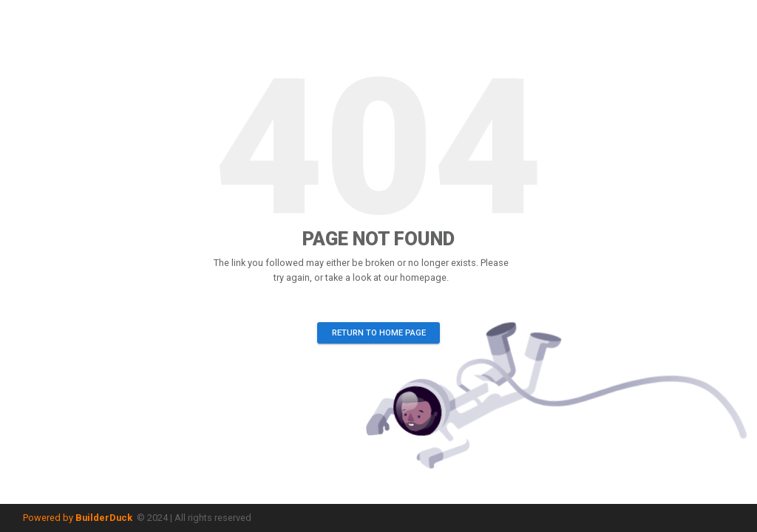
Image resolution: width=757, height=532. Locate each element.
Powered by (78, 518)
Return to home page (378, 333)
